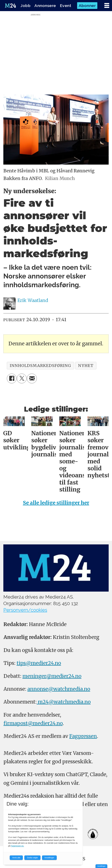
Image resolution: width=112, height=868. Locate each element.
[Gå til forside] (10, 6)
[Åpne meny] (107, 6)
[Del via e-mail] (32, 378)
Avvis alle (16, 858)
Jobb (25, 6)
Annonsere (45, 6)
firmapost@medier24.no (33, 723)
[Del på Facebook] (12, 378)
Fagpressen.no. (17, 846)
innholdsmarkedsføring (40, 366)
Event (66, 6)
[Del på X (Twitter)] (22, 378)
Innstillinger (101, 866)
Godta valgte (32, 858)
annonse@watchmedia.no (59, 689)
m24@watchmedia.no (64, 702)
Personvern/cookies (25, 610)
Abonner (87, 6)
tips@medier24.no (39, 663)
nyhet (86, 366)
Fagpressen (83, 736)
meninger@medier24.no (52, 676)
